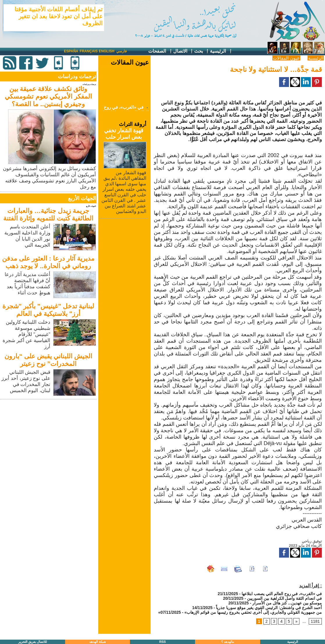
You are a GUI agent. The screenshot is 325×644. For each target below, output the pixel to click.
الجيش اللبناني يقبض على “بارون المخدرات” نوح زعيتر (48, 360)
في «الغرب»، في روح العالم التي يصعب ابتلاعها (282, 594)
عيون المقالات (286, 58)
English (107, 51)
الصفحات (160, 51)
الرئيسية (221, 51)
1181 (315, 621)
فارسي (122, 51)
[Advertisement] (49, 442)
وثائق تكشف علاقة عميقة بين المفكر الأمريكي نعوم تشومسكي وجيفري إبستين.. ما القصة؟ (48, 96)
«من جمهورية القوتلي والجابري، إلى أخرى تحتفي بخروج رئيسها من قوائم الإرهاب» (240, 612)
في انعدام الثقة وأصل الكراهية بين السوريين (284, 598)
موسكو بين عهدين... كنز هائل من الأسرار (287, 603)
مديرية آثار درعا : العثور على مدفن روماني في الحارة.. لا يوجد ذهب (48, 262)
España (71, 51)
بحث (201, 51)
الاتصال (183, 51)
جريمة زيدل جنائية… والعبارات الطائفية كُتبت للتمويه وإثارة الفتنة (48, 215)
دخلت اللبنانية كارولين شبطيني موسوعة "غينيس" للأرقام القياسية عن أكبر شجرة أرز (26, 334)
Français (89, 51)
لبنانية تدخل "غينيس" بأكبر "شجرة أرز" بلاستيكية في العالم (48, 310)
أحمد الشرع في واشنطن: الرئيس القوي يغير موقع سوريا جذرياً (269, 608)
